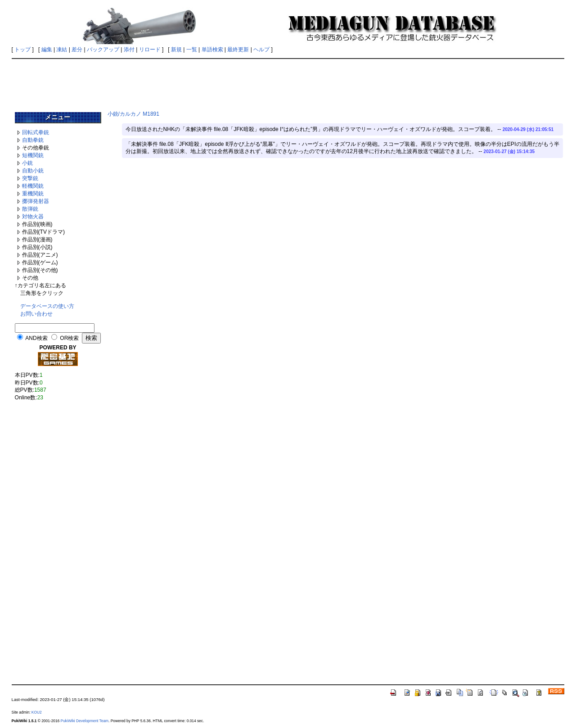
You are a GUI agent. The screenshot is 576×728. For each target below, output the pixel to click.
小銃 (27, 163)
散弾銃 (30, 209)
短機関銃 (33, 155)
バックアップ (103, 50)
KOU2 (37, 712)
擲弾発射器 (36, 201)
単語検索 (212, 50)
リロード (150, 50)
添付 (129, 50)
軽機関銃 (33, 186)
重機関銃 (33, 194)
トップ (22, 50)
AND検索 (36, 338)
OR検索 (69, 338)
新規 (176, 50)
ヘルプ (261, 50)
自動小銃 (33, 171)
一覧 (192, 50)
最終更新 (238, 50)
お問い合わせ (36, 314)
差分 (77, 50)
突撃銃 (30, 178)
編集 (47, 50)
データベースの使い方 (47, 306)
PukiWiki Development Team (85, 721)
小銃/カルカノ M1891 (133, 114)
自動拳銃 (33, 140)
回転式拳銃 (36, 132)
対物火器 (33, 217)
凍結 (62, 50)
